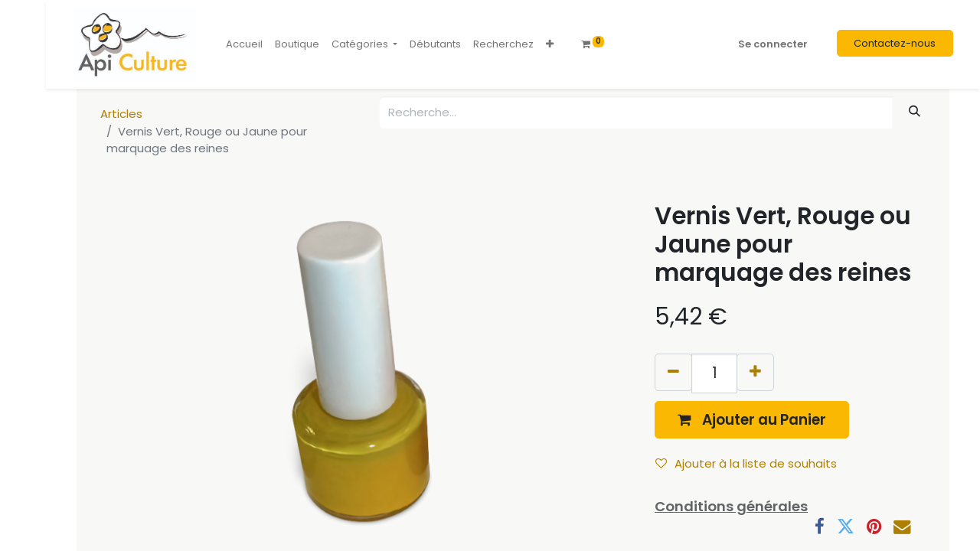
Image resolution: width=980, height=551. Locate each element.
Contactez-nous (895, 43)
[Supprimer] (673, 372)
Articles (121, 114)
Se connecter (773, 44)
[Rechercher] (915, 111)
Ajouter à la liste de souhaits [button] (746, 463)
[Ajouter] (755, 372)
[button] (550, 44)
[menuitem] (244, 44)
